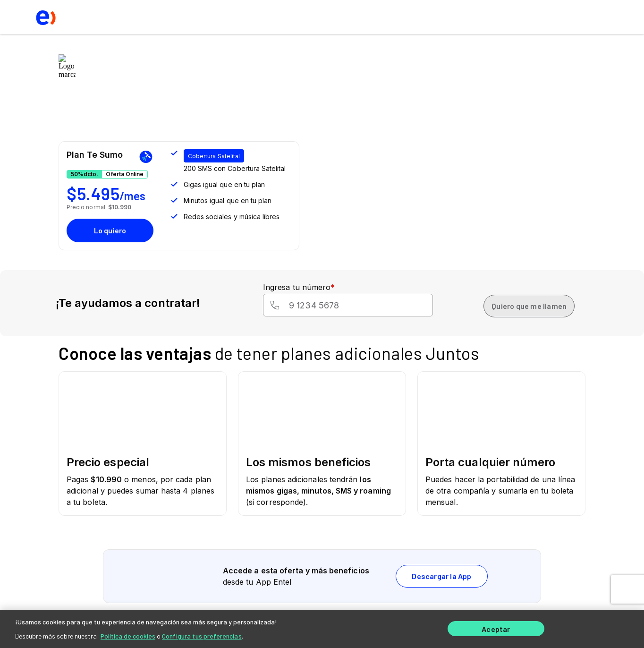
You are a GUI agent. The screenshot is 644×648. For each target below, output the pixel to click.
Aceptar (496, 628)
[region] (322, 628)
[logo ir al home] (45, 17)
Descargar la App (441, 576)
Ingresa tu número (299, 287)
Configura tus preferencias (202, 634)
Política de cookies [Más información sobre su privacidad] (128, 634)
